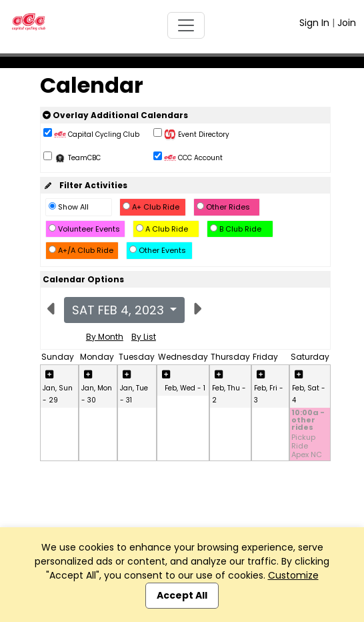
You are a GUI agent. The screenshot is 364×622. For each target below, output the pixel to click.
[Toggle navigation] (186, 25)
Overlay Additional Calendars (115, 115)
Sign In (314, 23)
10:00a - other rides (308, 421)
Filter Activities (85, 185)
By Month (105, 337)
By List (144, 337)
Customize (293, 575)
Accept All (182, 595)
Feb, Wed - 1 (185, 388)
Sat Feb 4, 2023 (120, 310)
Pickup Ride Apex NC (307, 446)
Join (347, 23)
